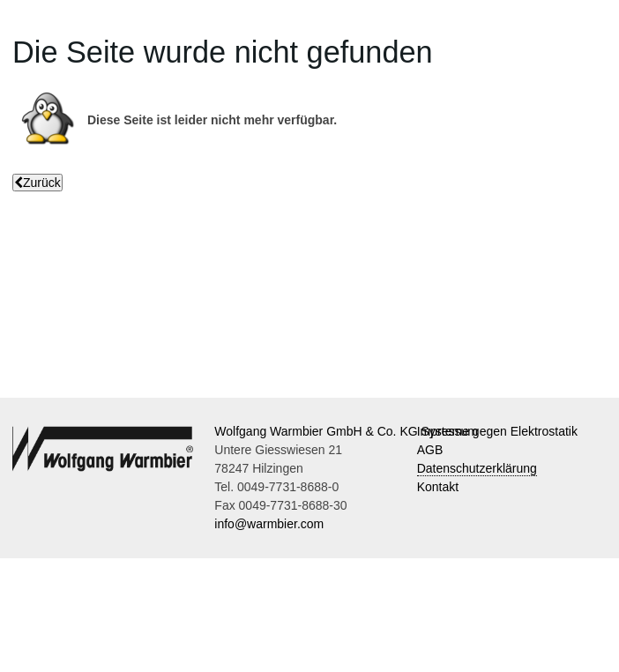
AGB (430, 450)
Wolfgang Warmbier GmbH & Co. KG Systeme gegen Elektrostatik (396, 431)
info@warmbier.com (269, 524)
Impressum (447, 431)
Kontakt (438, 487)
